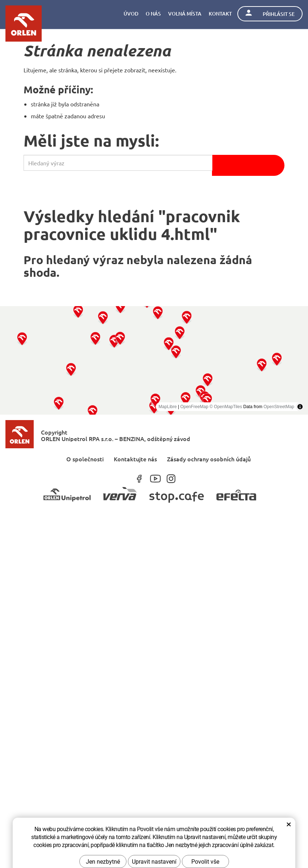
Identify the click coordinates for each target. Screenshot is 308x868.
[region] (154, 360)
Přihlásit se (270, 14)
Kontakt (220, 14)
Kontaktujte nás (135, 459)
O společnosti (85, 459)
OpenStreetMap (279, 407)
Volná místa (185, 14)
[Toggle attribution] (300, 407)
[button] (22, 338)
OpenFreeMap (194, 407)
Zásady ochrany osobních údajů (209, 459)
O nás (153, 14)
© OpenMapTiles (226, 407)
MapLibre (168, 407)
